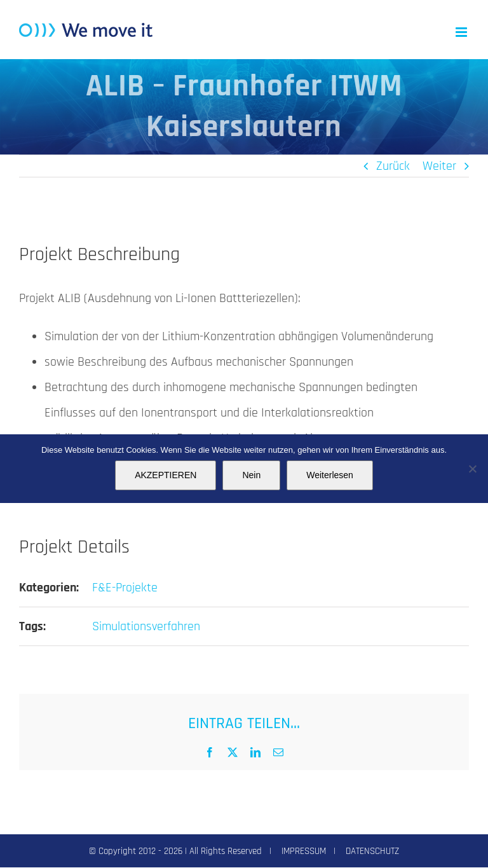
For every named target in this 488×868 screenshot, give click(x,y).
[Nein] (472, 469)
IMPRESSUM (304, 851)
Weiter (439, 166)
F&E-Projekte (125, 588)
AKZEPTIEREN (166, 475)
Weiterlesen (330, 475)
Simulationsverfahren (146, 626)
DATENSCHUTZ (372, 851)
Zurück (393, 166)
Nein (251, 475)
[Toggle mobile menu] (462, 32)
